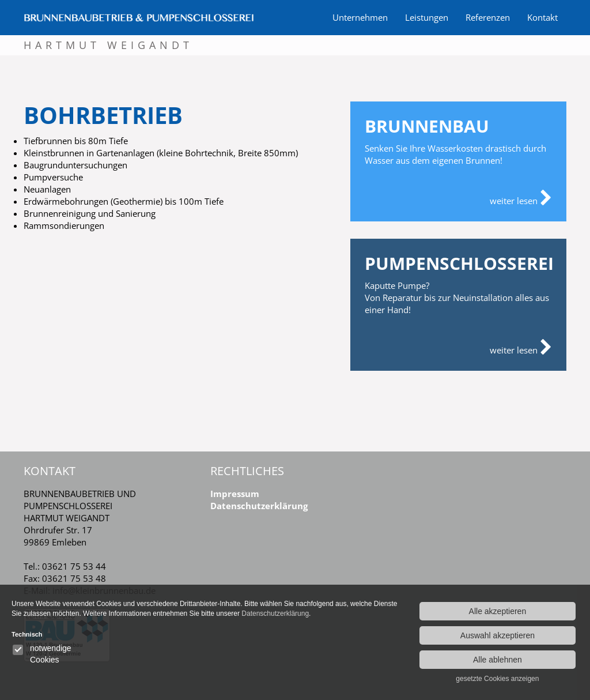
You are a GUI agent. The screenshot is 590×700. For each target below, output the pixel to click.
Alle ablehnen (498, 660)
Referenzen (488, 17)
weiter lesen (521, 198)
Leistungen (427, 17)
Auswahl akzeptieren (498, 635)
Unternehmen (360, 17)
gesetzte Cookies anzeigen (497, 679)
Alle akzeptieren (498, 611)
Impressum (235, 494)
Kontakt (542, 17)
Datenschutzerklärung (259, 506)
